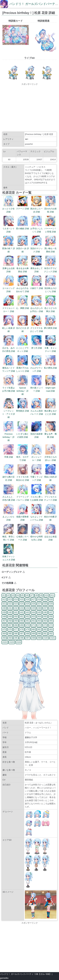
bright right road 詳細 (50, 388)
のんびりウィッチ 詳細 (37, 368)
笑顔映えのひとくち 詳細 (51, 288)
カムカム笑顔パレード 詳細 (37, 411)
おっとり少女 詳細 (8, 209)
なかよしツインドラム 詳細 (37, 517)
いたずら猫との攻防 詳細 (22, 434)
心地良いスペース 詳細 (22, 537)
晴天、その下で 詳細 (22, 457)
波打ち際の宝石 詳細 (8, 477)
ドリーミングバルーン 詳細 (22, 497)
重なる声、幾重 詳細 (51, 434)
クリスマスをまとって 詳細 (37, 328)
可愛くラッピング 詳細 (37, 477)
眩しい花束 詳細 (9, 328)
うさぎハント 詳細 (8, 229)
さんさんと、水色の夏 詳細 (9, 497)
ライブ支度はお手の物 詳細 (9, 388)
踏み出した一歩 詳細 (37, 209)
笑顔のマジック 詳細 (37, 248)
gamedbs (4, 978)
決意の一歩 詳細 (22, 248)
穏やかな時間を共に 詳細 (37, 537)
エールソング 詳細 (8, 288)
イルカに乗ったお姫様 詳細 (37, 497)
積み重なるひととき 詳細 (51, 411)
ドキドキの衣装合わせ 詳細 (22, 477)
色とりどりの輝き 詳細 (51, 308)
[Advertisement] (29, 108)
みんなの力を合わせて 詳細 (22, 288)
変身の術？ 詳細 (9, 248)
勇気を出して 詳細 (37, 268)
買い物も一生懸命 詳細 (51, 248)
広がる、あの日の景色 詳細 (9, 348)
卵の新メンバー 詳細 (37, 388)
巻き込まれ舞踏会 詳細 (22, 268)
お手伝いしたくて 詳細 (37, 229)
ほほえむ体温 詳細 (51, 537)
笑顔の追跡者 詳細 (37, 434)
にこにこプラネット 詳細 (22, 348)
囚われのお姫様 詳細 (51, 209)
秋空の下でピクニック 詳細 (51, 268)
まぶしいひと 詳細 (8, 517)
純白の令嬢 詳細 (51, 517)
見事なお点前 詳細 (8, 268)
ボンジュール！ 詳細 (36, 457)
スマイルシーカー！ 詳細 (8, 308)
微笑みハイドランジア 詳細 (9, 368)
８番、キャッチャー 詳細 (51, 348)
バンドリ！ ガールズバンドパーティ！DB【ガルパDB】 (26, 974)
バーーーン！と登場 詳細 (51, 229)
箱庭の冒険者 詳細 (22, 517)
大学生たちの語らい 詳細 (51, 457)
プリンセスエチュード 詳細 (51, 497)
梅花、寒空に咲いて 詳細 (8, 537)
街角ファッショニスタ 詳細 (9, 557)
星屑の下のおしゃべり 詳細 (22, 368)
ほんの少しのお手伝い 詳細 (37, 308)
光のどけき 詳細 (22, 328)
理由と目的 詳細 (51, 477)
